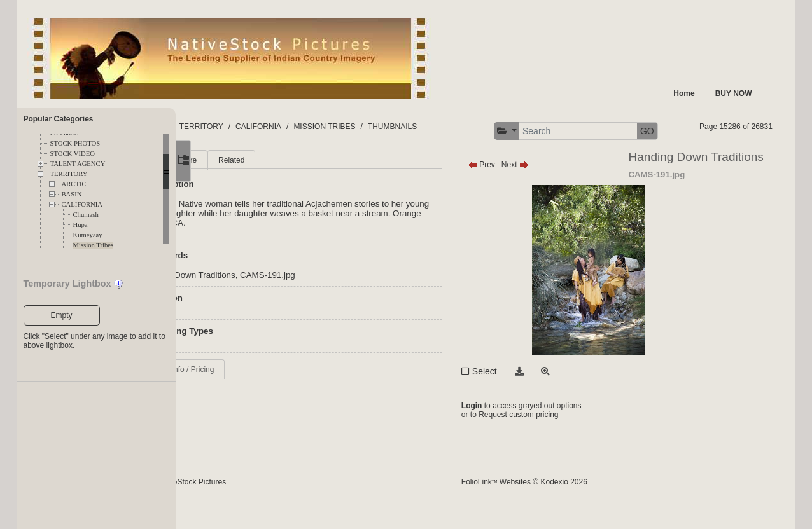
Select (525, 395)
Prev (521, 189)
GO (757, 131)
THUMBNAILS (479, 127)
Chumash (86, 215)
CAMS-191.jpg (354, 299)
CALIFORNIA (82, 204)
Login (512, 430)
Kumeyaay (88, 235)
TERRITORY (69, 174)
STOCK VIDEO (73, 154)
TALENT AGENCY (78, 164)
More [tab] (275, 184)
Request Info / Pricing (264, 394)
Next (555, 189)
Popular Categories (59, 119)
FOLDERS (236, 127)
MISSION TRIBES (411, 127)
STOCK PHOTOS (75, 143)
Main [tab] (236, 184)
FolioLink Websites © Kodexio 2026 (564, 502)
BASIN (72, 194)
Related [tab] (318, 184)
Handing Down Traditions (275, 299)
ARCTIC (74, 184)
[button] (616, 131)
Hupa (80, 225)
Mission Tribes (94, 245)
